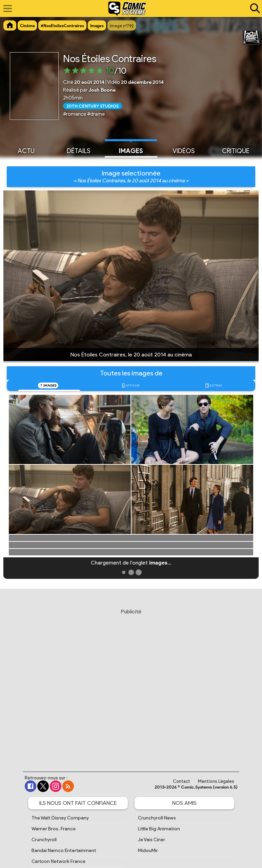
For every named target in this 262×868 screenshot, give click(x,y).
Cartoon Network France (58, 861)
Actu (26, 150)
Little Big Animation (159, 829)
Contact (182, 781)
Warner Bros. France (54, 829)
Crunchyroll (44, 840)
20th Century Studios (93, 106)
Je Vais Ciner (152, 840)
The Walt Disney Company (60, 818)
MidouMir (148, 851)
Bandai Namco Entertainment (64, 851)
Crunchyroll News (157, 818)
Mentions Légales (216, 781)
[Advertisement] (132, 684)
